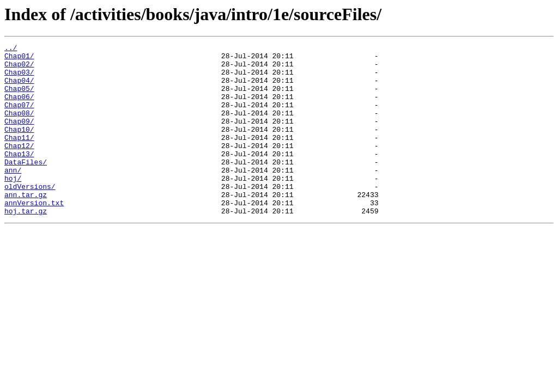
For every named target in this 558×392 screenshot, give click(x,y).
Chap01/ (19, 59)
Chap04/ (19, 88)
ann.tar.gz (26, 225)
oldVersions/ (30, 216)
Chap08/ (19, 127)
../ (11, 49)
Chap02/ (19, 69)
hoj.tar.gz (26, 245)
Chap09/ (19, 137)
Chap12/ (19, 167)
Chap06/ (19, 108)
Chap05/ (19, 98)
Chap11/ (19, 157)
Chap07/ (19, 118)
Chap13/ (19, 176)
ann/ (13, 196)
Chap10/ (19, 147)
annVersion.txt (34, 235)
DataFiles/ (26, 186)
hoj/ (13, 206)
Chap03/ (19, 78)
